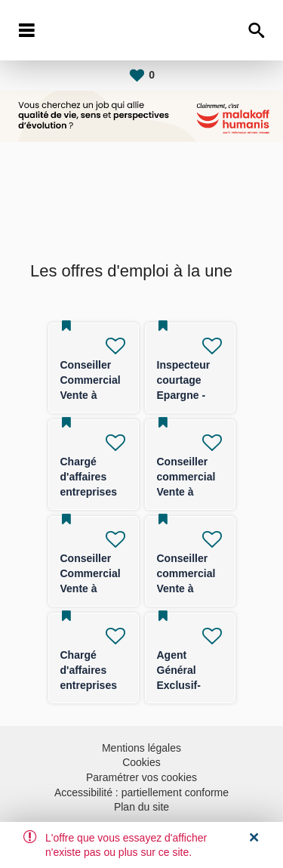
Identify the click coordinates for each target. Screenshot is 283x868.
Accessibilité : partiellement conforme (141, 792)
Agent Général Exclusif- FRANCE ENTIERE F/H (190, 685)
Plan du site (141, 807)
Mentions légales (141, 748)
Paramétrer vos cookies (141, 777)
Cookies (141, 762)
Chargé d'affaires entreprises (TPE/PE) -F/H (89, 492)
